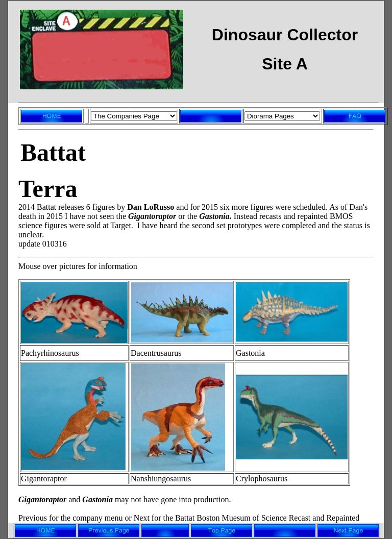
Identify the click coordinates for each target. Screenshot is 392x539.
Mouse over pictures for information (78, 266)
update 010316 (43, 244)
